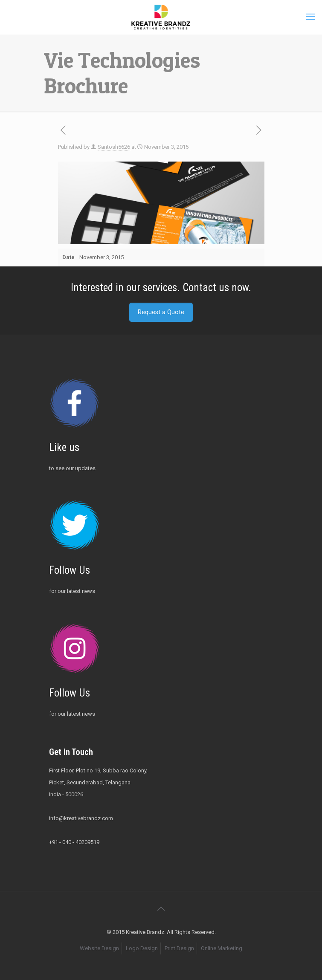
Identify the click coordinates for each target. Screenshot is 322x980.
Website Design (99, 948)
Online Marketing (222, 948)
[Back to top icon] (161, 909)
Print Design (179, 948)
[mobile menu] (310, 17)
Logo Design (142, 948)
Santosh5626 (114, 147)
